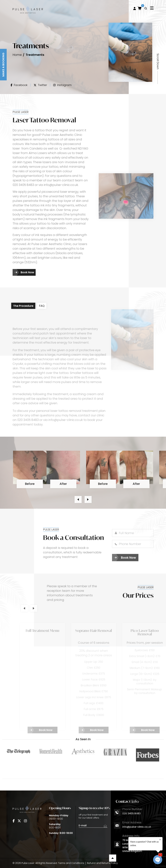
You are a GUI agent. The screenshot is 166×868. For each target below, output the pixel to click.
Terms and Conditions (71, 863)
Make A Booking (3, 65)
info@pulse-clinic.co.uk (137, 827)
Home (17, 55)
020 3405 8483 (131, 813)
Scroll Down (158, 61)
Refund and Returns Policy (102, 863)
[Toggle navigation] (152, 8)
